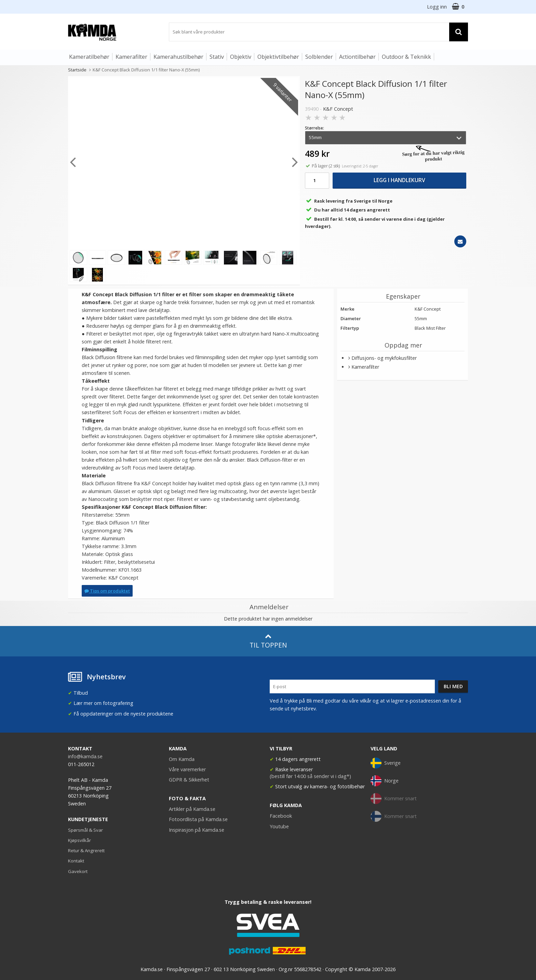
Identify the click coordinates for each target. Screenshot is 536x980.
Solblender (319, 57)
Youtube (279, 826)
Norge (385, 781)
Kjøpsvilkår (79, 840)
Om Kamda (182, 759)
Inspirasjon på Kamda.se (197, 830)
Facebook (281, 816)
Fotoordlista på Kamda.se (198, 819)
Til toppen (268, 641)
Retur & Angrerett (86, 850)
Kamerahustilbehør (178, 57)
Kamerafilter (131, 57)
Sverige (386, 763)
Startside (77, 70)
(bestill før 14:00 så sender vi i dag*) (310, 776)
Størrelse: (314, 128)
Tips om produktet (107, 591)
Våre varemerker (187, 769)
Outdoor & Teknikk (406, 57)
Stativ (217, 57)
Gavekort (78, 871)
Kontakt (76, 861)
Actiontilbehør (357, 57)
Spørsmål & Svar (85, 830)
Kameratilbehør (89, 57)
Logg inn (437, 7)
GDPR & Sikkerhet (189, 780)
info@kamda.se (85, 756)
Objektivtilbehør (278, 57)
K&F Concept (338, 109)
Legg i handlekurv (399, 180)
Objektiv (241, 57)
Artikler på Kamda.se (192, 809)
